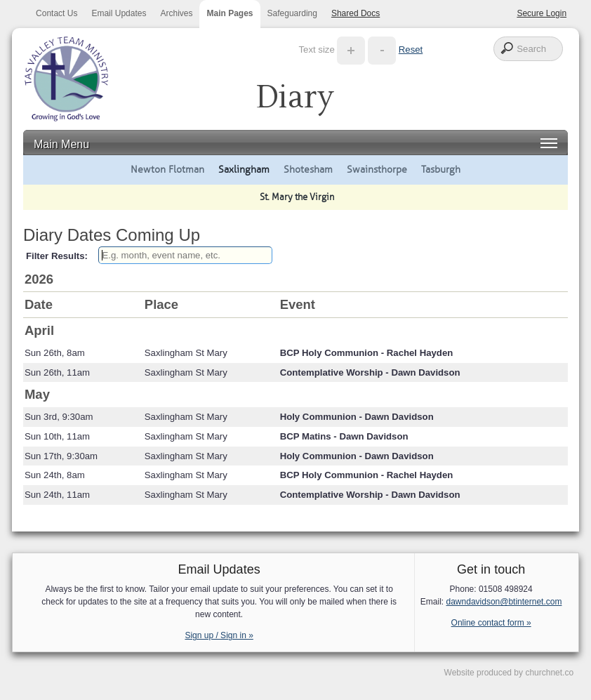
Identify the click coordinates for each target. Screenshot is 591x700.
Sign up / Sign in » (219, 635)
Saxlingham (244, 169)
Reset (411, 49)
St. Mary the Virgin (297, 197)
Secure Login (542, 13)
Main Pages (230, 13)
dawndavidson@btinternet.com (504, 602)
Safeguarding (292, 13)
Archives (176, 13)
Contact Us (57, 13)
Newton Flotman (167, 169)
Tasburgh (441, 169)
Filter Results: (57, 256)
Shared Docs (356, 13)
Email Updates (119, 13)
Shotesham (308, 169)
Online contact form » (491, 623)
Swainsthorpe (377, 169)
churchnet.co (549, 673)
